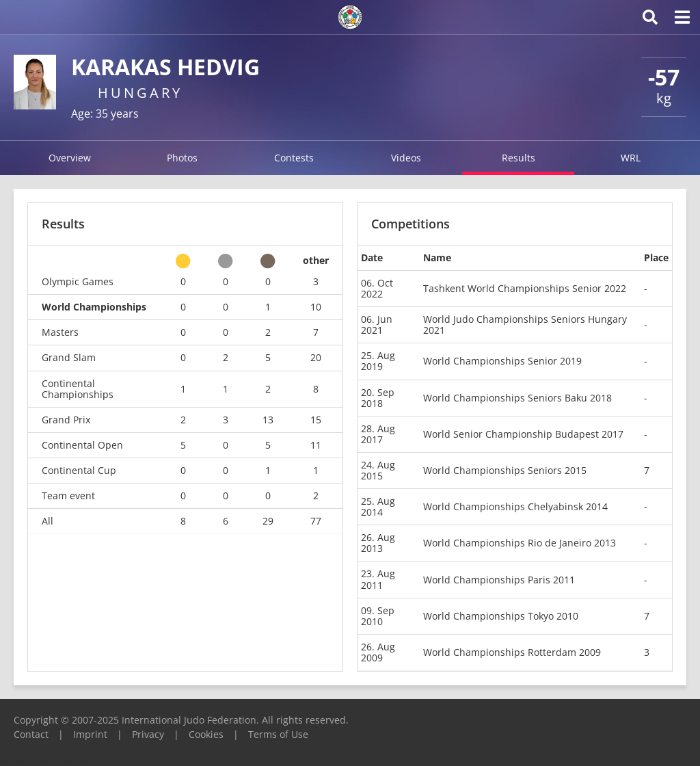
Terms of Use (278, 734)
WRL (631, 158)
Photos (182, 158)
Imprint (90, 734)
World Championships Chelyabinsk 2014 (515, 506)
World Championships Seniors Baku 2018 (517, 398)
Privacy (148, 734)
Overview (70, 158)
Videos (406, 158)
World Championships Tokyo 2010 (501, 616)
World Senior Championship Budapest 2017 (523, 434)
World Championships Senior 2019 (502, 361)
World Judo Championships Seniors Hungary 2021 (525, 325)
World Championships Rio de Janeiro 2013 (520, 543)
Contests (294, 158)
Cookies (206, 734)
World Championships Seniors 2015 (505, 470)
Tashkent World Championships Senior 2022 (525, 288)
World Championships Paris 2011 (499, 580)
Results (519, 158)
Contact (31, 734)
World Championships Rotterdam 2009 (512, 652)
